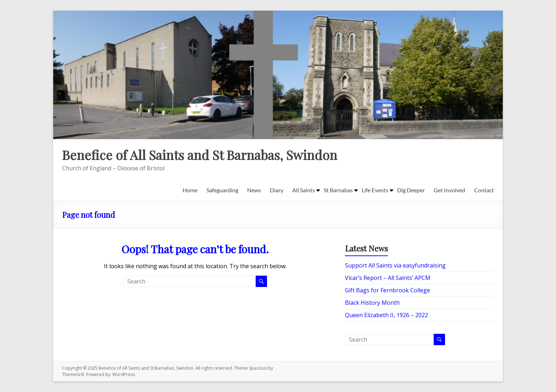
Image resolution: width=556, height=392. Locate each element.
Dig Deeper (411, 190)
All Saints (304, 190)
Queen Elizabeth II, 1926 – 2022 (387, 315)
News (254, 190)
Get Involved (449, 190)
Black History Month (372, 303)
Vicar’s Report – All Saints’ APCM (388, 278)
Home (190, 190)
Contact (484, 190)
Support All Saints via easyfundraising (395, 265)
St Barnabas (338, 190)
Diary (277, 190)
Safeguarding (222, 190)
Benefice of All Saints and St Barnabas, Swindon (200, 155)
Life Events (375, 190)
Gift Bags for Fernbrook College (388, 290)
